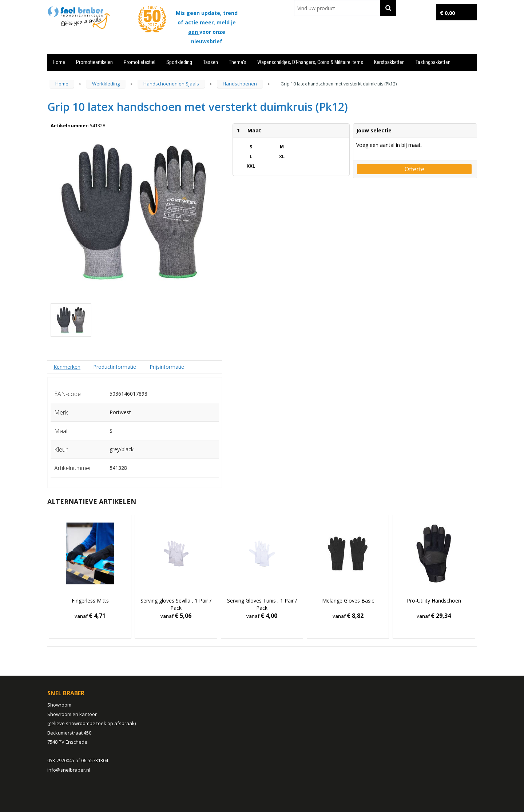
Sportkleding (179, 62)
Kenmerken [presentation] (67, 367)
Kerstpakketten (389, 62)
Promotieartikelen (94, 62)
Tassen (211, 62)
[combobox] (337, 8)
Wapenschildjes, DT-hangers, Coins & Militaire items (310, 62)
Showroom (59, 705)
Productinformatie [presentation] (115, 367)
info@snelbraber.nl (69, 770)
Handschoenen (240, 84)
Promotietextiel (140, 62)
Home (59, 62)
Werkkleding (106, 84)
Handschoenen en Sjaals (171, 84)
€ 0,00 (447, 13)
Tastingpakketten (433, 62)
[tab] (67, 367)
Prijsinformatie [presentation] (167, 367)
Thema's (238, 62)
